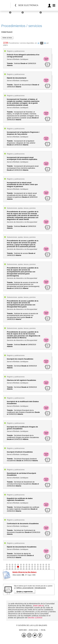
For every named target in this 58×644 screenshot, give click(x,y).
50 (45, 43)
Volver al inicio (7, 38)
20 (42, 43)
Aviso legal (34, 630)
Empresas (17, 13)
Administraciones (32, 13)
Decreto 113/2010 (35, 618)
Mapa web (23, 630)
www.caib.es (39, 606)
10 (38, 43)
